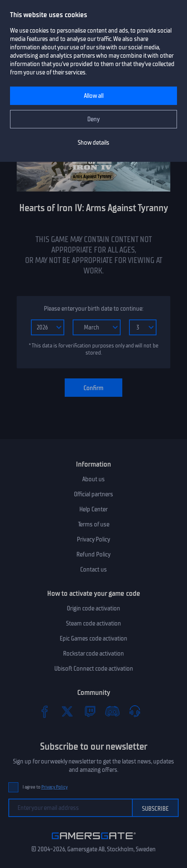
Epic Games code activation (93, 638)
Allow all (94, 96)
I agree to (45, 787)
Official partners (93, 494)
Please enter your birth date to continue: (93, 309)
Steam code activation (93, 623)
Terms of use (94, 524)
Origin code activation (93, 608)
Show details (93, 143)
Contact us (93, 569)
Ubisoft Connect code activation (94, 669)
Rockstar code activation (93, 654)
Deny (93, 119)
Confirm (93, 388)
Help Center (93, 509)
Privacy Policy (93, 539)
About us (93, 479)
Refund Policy (93, 554)
